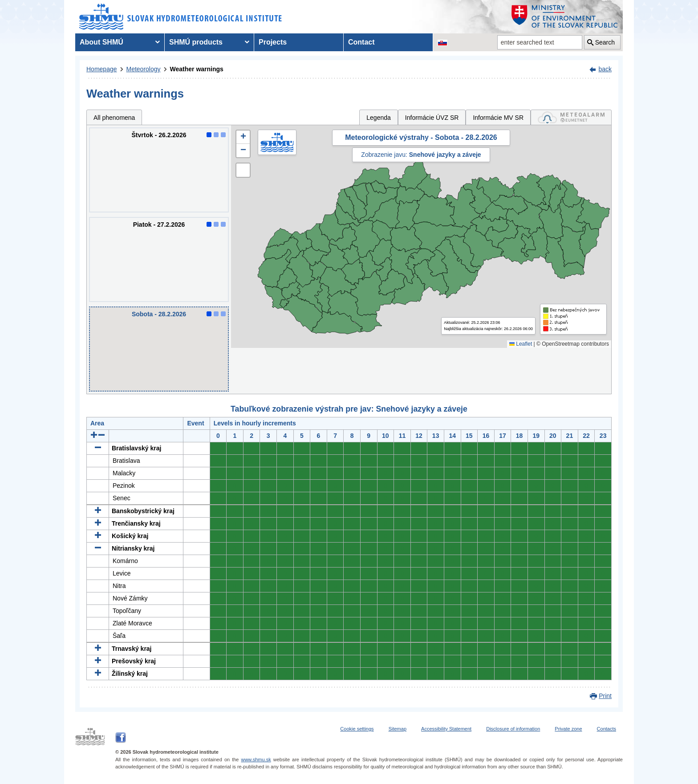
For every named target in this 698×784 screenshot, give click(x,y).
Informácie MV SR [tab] (498, 118)
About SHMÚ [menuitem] (101, 42)
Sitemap (398, 729)
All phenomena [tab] (114, 118)
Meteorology (144, 69)
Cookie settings (357, 729)
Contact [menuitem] (361, 42)
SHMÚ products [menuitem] (196, 42)
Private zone (568, 729)
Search (605, 42)
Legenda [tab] (379, 118)
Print (605, 696)
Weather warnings (197, 69)
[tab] (571, 117)
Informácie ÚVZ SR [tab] (432, 118)
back (605, 69)
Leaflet (521, 344)
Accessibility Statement (446, 729)
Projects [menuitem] (273, 42)
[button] (243, 137)
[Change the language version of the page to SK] (442, 42)
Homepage (102, 69)
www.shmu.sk (256, 759)
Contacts (607, 729)
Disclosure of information (513, 729)
